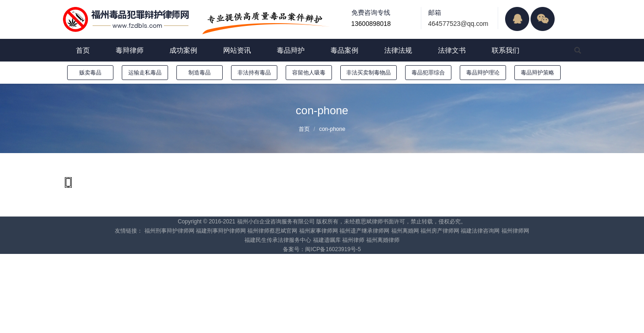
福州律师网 (515, 231)
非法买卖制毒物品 (369, 73)
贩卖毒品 (90, 73)
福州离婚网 (405, 231)
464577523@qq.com (458, 24)
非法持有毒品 (254, 73)
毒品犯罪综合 (428, 73)
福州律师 (353, 240)
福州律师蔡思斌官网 (272, 231)
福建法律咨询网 (480, 231)
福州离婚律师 (383, 240)
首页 (304, 129)
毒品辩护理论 (483, 73)
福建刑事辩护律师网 (221, 231)
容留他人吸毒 (309, 73)
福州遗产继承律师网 (364, 231)
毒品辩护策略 (538, 73)
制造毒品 (200, 73)
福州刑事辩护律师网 (169, 231)
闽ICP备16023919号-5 (333, 249)
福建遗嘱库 (327, 240)
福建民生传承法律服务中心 (278, 240)
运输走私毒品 (145, 73)
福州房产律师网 (440, 231)
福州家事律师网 (319, 231)
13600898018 (371, 24)
